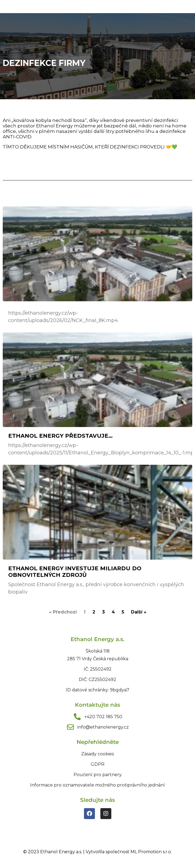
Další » (139, 612)
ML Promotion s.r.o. (151, 852)
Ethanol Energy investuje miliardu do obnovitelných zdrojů (75, 572)
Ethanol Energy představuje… (60, 436)
